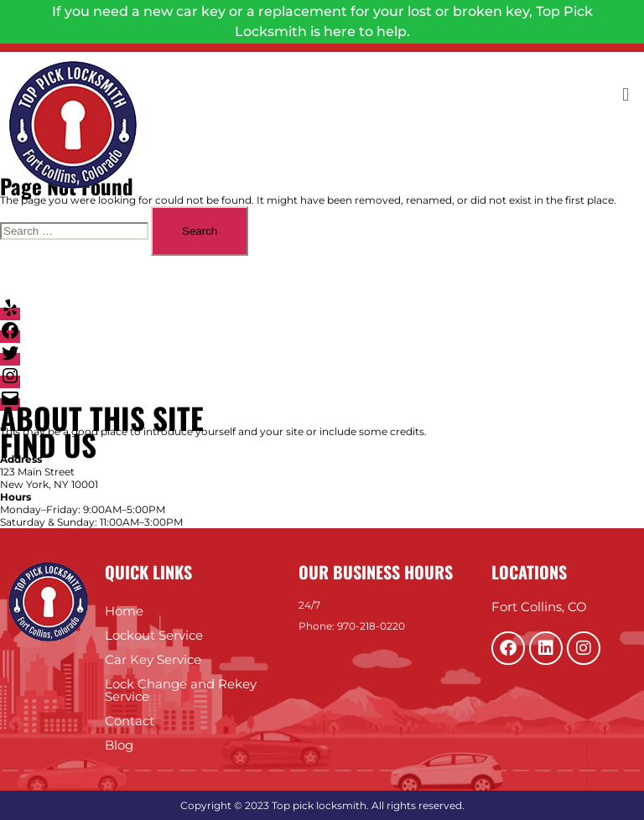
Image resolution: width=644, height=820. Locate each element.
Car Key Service (153, 659)
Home (124, 611)
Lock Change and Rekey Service (181, 690)
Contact (130, 721)
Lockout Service (154, 635)
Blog (119, 745)
